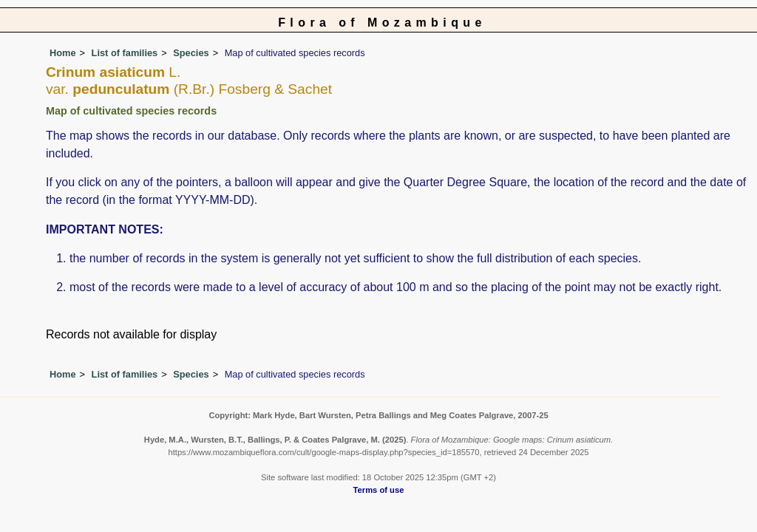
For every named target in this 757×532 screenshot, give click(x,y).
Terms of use (379, 490)
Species (191, 53)
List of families (125, 53)
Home (63, 53)
